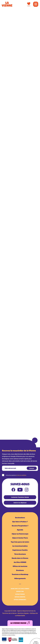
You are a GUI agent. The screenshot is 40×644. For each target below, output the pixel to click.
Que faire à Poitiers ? (20, 522)
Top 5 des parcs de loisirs (20, 542)
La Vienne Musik (20, 623)
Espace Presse (20, 594)
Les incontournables (20, 546)
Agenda (20, 530)
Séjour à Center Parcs (20, 538)
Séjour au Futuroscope (20, 534)
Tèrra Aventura (20, 554)
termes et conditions (21, 475)
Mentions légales (23, 613)
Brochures (20, 570)
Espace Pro (20, 591)
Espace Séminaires (20, 600)
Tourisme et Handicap (20, 574)
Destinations (20, 518)
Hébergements (20, 578)
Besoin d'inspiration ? (20, 526)
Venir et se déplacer (20, 503)
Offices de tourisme (20, 566)
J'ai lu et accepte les (16, 475)
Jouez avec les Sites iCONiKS (20, 589)
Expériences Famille (20, 550)
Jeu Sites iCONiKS (20, 562)
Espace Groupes (20, 597)
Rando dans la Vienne (20, 558)
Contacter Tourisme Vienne (20, 497)
